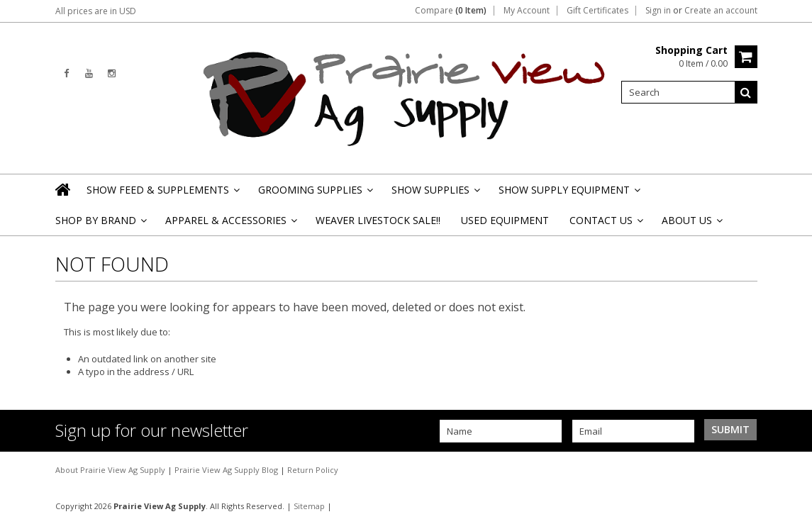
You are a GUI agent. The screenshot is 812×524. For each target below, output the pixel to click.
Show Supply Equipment (568, 194)
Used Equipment (505, 220)
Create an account (721, 11)
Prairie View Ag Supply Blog (227, 470)
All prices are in (96, 11)
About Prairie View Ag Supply (111, 470)
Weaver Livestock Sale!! (378, 220)
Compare (451, 11)
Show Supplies (435, 194)
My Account (527, 11)
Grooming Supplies (315, 194)
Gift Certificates (597, 11)
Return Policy (313, 470)
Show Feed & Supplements (162, 194)
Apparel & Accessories (230, 224)
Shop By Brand (100, 224)
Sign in (658, 11)
